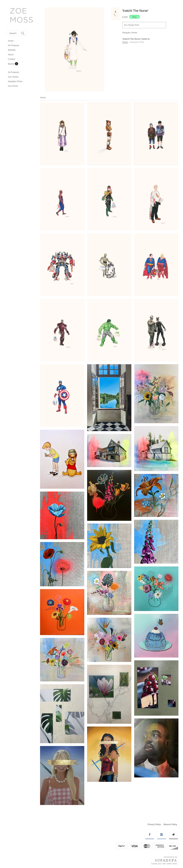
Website (12, 50)
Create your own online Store (164, 864)
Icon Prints (13, 86)
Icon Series (13, 77)
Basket (11, 64)
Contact (12, 59)
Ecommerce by (171, 857)
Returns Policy (170, 824)
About (11, 55)
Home (11, 41)
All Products (14, 45)
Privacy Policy (154, 824)
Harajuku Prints (15, 81)
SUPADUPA (166, 860)
